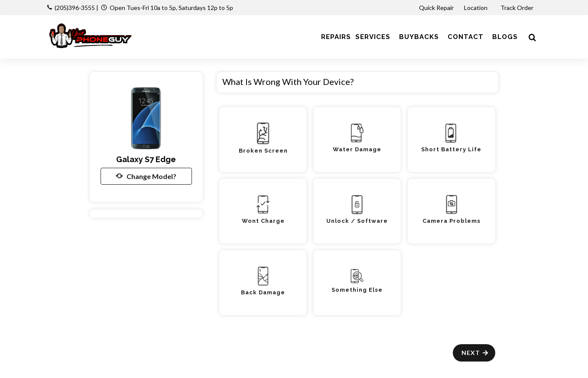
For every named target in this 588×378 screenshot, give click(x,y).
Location (476, 8)
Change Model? (146, 176)
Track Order (518, 8)
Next (475, 353)
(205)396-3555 (75, 8)
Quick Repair (436, 8)
